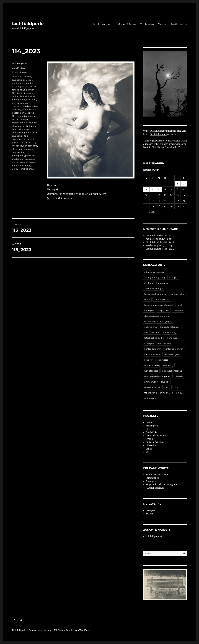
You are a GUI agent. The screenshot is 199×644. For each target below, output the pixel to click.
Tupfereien (147, 24)
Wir (148, 452)
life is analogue (171, 354)
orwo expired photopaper (157, 376)
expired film (151, 327)
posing (32, 162)
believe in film (178, 294)
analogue (17, 80)
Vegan (149, 449)
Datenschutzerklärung (40, 630)
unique (16, 169)
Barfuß (149, 422)
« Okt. (152, 212)
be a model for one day (156, 294)
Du (147, 429)
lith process (162, 360)
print (15, 165)
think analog (25, 165)
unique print (27, 169)
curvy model (23, 103)
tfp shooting (151, 393)
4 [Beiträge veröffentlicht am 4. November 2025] (153, 189)
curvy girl (149, 310)
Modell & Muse (127, 24)
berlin (20, 93)
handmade (32, 123)
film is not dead (20, 119)
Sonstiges (151, 481)
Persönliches (152, 478)
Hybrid (149, 439)
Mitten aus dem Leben (157, 475)
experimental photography (158, 321)
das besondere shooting (157, 316)
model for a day (29, 142)
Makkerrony (65, 198)
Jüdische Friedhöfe (155, 442)
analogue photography (156, 283)
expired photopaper (27, 116)
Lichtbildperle (28, 24)
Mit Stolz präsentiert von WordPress (72, 630)
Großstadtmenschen (156, 436)
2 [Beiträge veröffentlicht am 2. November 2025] (184, 184)
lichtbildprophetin (22, 133)
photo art (30, 156)
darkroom (17, 106)
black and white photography (159, 305)
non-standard (30, 146)
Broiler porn (152, 426)
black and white (162, 299)
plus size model (20, 162)
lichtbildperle (30, 126)
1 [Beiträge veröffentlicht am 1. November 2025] (178, 184)
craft (28, 100)
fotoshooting (19, 123)
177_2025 (169, 236)
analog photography (155, 277)
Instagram (151, 510)
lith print (27, 139)
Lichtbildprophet (158, 134)
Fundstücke (152, 432)
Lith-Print (151, 446)
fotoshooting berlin (154, 338)
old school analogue (22, 149)
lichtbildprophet (21, 129)
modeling (17, 146)
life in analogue (152, 354)
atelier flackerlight (154, 288)
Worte (162, 24)
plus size (31, 159)
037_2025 (169, 242)
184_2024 (169, 249)
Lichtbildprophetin (101, 24)
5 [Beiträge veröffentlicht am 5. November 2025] (159, 189)
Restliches (177, 24)
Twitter (149, 514)
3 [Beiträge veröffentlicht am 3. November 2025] (146, 189)
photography (19, 159)
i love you (17, 126)
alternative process (22, 77)
